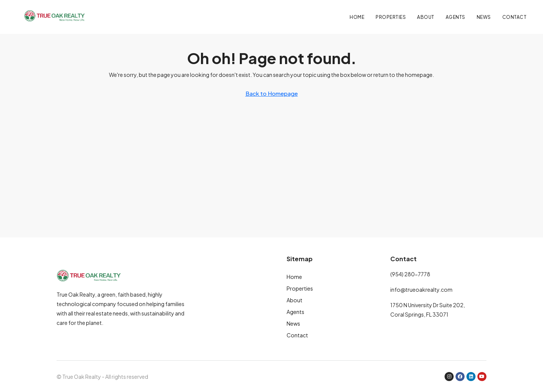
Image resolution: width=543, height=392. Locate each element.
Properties (391, 17)
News (484, 17)
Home (357, 17)
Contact (515, 17)
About (426, 17)
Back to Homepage (272, 93)
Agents (456, 17)
